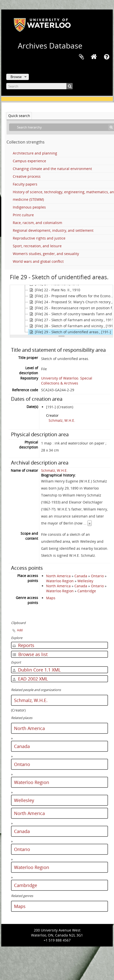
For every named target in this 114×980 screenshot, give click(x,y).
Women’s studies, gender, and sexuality (46, 254)
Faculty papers (25, 184)
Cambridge (87, 591)
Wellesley (85, 581)
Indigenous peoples (29, 207)
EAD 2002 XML (30, 679)
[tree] (61, 310)
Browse (16, 77)
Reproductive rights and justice (39, 238)
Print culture (23, 215)
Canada (81, 576)
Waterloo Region (60, 581)
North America (58, 576)
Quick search (19, 116)
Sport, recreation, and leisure (37, 246)
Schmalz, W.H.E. (62, 420)
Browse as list (30, 654)
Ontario (97, 576)
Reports (23, 645)
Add (20, 630)
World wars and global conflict (38, 261)
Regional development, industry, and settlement (53, 230)
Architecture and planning (35, 153)
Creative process (27, 176)
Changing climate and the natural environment (52, 169)
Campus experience (29, 161)
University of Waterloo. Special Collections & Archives (67, 381)
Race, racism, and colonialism (37, 223)
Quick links (106, 57)
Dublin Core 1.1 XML (37, 670)
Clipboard (81, 57)
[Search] (39, 86)
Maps (51, 598)
